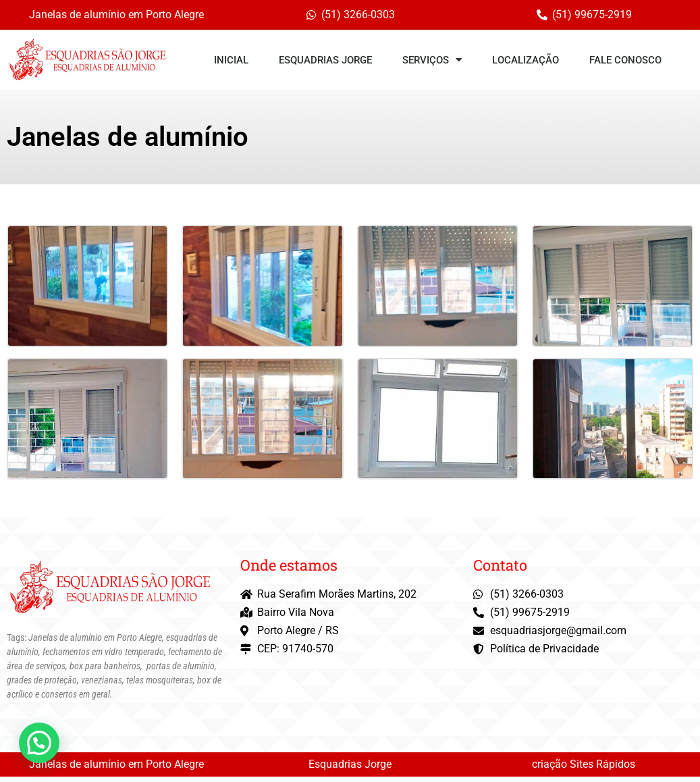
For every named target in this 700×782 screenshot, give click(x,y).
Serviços (432, 60)
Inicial (231, 60)
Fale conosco (625, 60)
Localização (526, 60)
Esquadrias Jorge (325, 60)
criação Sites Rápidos (584, 770)
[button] (39, 743)
